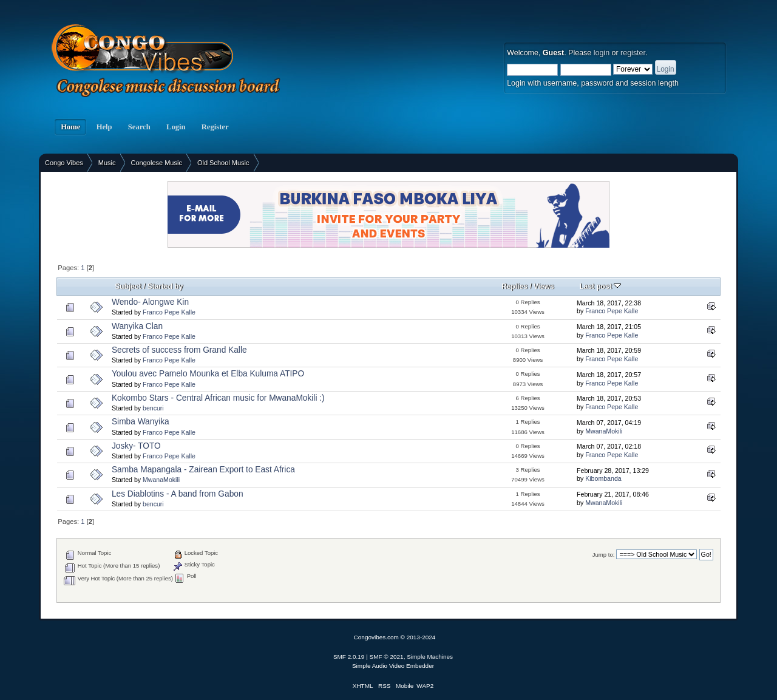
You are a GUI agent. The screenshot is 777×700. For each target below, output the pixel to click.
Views (544, 287)
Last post (600, 287)
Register (215, 127)
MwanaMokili (604, 431)
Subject (128, 287)
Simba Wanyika (141, 422)
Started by (165, 287)
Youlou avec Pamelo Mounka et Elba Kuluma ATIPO (208, 374)
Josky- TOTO (136, 446)
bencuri (153, 408)
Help (104, 127)
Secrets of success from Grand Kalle (179, 350)
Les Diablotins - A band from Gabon (178, 494)
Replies (514, 287)
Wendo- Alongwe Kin (150, 302)
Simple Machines (430, 657)
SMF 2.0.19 (349, 657)
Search (139, 127)
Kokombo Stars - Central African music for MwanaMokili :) (218, 398)
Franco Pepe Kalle (169, 312)
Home (70, 127)
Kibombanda (603, 478)
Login (176, 127)
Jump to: (604, 555)
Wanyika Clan (137, 326)
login (602, 53)
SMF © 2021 (387, 657)
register (633, 53)
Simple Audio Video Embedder (393, 666)
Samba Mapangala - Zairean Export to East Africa (203, 470)
